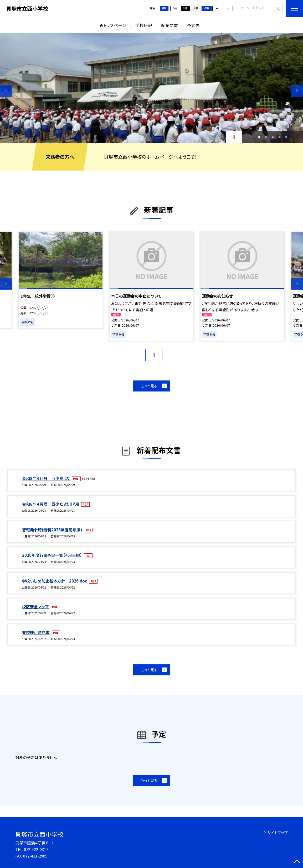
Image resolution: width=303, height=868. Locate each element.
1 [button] (259, 137)
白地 (175, 8)
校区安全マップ (36, 607)
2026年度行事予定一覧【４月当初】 (52, 555)
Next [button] (297, 91)
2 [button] (266, 137)
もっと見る (149, 386)
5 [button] (286, 137)
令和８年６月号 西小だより (46, 478)
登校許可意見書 (36, 632)
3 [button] (273, 137)
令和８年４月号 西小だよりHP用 (51, 504)
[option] (151, 88)
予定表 (193, 25)
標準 (207, 8)
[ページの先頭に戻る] (297, 862)
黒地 (185, 8)
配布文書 (170, 25)
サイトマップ (278, 832)
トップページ (115, 25)
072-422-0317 (36, 849)
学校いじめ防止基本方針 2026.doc (55, 581)
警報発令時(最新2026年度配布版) (52, 530)
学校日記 (144, 25)
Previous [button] (6, 91)
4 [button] (279, 137)
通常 (164, 8)
